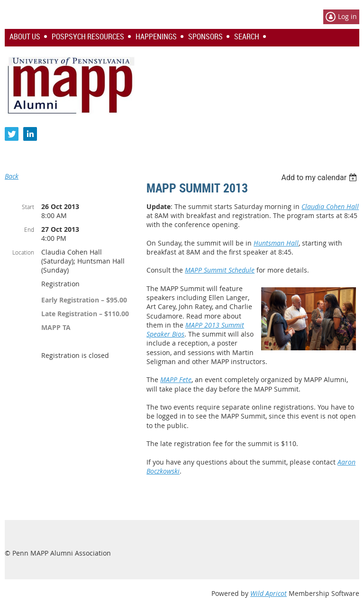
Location (23, 252)
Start (28, 207)
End (29, 229)
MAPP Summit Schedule (220, 270)
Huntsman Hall (276, 243)
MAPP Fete (176, 379)
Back (12, 176)
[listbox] (320, 178)
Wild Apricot (268, 593)
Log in (347, 16)
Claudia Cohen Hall (330, 206)
